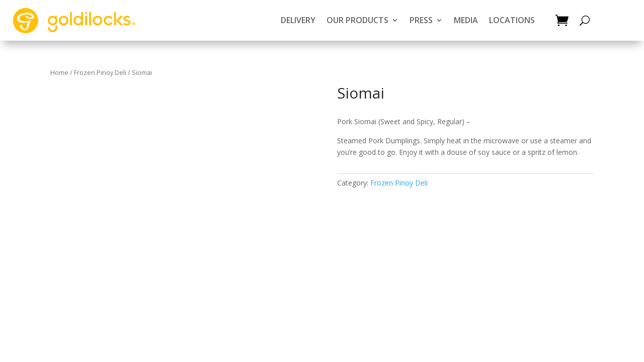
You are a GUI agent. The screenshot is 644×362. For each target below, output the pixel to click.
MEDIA (466, 20)
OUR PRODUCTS (357, 20)
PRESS (421, 20)
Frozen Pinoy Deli (100, 72)
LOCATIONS (512, 20)
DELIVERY (298, 20)
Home (59, 72)
